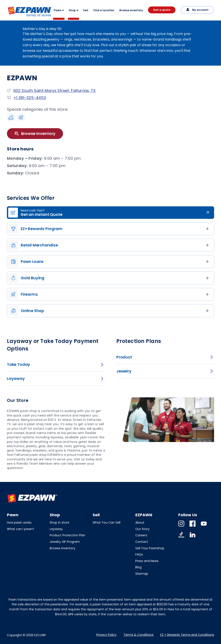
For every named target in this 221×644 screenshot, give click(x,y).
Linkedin (193, 538)
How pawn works (19, 522)
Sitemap (142, 574)
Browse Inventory (35, 134)
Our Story (142, 529)
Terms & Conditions (138, 635)
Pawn (58, 10)
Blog (138, 567)
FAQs (139, 554)
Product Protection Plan (67, 535)
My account (200, 10)
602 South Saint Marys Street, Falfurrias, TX (54, 91)
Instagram (181, 526)
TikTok (181, 538)
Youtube (204, 526)
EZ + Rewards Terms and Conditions (187, 635)
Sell (86, 10)
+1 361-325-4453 (30, 98)
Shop (72, 10)
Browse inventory (131, 10)
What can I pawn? (21, 529)
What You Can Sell (107, 522)
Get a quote (162, 10)
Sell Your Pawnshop (150, 548)
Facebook (193, 526)
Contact (142, 542)
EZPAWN (15, 17)
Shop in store (59, 522)
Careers (141, 535)
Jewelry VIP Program (65, 542)
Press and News (147, 561)
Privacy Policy (106, 635)
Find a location (104, 10)
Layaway (56, 529)
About (140, 522)
